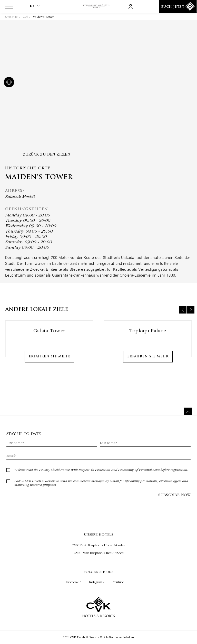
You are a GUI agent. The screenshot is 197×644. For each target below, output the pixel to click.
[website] (8, 83)
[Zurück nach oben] (188, 411)
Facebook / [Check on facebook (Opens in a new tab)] (74, 582)
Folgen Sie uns (98, 572)
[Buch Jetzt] (178, 6)
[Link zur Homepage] (98, 7)
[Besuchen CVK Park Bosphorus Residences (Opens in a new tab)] (98, 553)
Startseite (11, 17)
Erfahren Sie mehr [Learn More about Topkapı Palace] (148, 361)
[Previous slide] (183, 314)
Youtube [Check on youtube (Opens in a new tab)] (118, 582)
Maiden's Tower (43, 17)
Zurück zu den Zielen (47, 154)
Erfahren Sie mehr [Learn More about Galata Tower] (49, 361)
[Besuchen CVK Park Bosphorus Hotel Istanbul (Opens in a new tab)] (98, 545)
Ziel (25, 17)
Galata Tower (49, 335)
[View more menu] (9, 7)
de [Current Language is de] (35, 6)
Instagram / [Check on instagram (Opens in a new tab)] (97, 582)
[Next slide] (191, 314)
